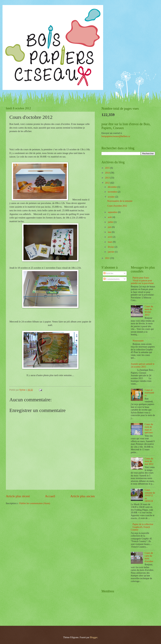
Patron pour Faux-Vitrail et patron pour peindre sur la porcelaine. (142, 280)
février (111, 247)
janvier (111, 252)
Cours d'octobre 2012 (117, 206)
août (110, 217)
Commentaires (112, 279)
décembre (113, 187)
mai (110, 232)
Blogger (94, 637)
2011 (108, 258)
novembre (113, 192)
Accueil (50, 496)
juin (110, 227)
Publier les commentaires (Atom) (35, 503)
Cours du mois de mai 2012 (149, 461)
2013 (108, 178)
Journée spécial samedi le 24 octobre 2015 (143, 365)
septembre (113, 212)
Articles (108, 273)
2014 (108, 173)
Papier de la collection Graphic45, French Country (142, 527)
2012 (108, 183)
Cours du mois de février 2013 (149, 311)
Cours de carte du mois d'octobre (149, 557)
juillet (111, 222)
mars (110, 242)
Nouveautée (138, 341)
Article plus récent (18, 496)
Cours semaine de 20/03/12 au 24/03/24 (150, 495)
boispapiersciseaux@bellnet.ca (116, 136)
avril (110, 237)
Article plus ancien (83, 496)
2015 (108, 168)
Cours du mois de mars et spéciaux (149, 428)
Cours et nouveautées (150, 393)
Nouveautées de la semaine (120, 201)
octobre (112, 197)
